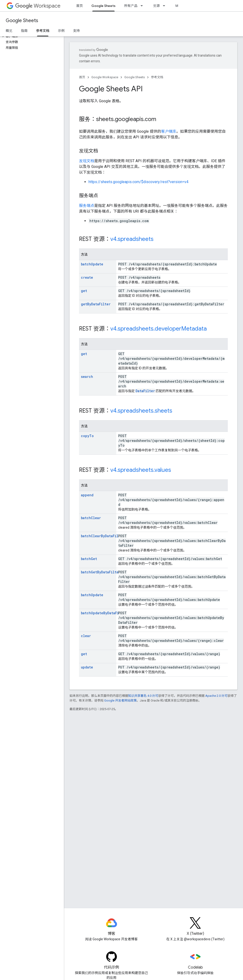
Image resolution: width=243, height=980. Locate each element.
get (84, 291)
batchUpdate (92, 264)
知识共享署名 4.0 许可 (143, 696)
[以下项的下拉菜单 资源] (165, 6)
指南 (24, 31)
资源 (156, 6)
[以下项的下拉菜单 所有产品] (143, 6)
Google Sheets (22, 21)
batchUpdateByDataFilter (104, 613)
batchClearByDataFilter (103, 536)
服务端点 (87, 206)
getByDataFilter (96, 304)
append (87, 495)
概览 (9, 31)
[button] (31, 36)
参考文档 (157, 77)
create (87, 277)
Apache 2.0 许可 (216, 696)
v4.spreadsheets (132, 239)
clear (86, 636)
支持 (76, 31)
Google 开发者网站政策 (120, 700)
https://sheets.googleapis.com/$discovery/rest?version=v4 (138, 182)
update (87, 667)
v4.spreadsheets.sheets (141, 411)
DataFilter (145, 391)
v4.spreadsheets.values (141, 470)
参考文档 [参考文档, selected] (43, 31)
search (87, 377)
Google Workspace (105, 77)
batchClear (91, 518)
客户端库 (169, 131)
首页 (79, 6)
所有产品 (131, 6)
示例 (61, 31)
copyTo (87, 436)
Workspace (38, 6)
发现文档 (87, 161)
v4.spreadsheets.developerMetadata (159, 329)
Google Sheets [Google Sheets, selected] (103, 6)
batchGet (89, 559)
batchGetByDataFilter (101, 572)
